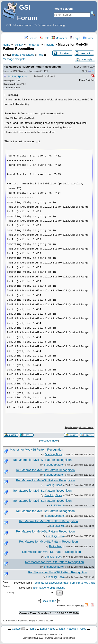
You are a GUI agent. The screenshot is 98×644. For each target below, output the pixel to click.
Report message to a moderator (79, 427)
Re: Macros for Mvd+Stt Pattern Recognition (32, 67)
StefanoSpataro (17, 76)
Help (44, 38)
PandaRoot (33, 45)
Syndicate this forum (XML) (69, 606)
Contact (17, 629)
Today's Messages (23, 55)
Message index (49, 441)
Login (75, 38)
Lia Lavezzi (57, 526)
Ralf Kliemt (57, 505)
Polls (40, 55)
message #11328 (39, 71)
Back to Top (49, 601)
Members (59, 38)
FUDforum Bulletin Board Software (60, 638)
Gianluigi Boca (54, 454)
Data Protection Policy (73, 629)
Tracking (49, 45)
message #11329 (12, 71)
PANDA (18, 45)
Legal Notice (48, 629)
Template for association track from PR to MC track (64, 583)
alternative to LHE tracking (49, 588)
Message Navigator (15, 59)
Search (31, 38)
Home (88, 38)
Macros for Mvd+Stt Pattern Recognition (36, 450)
